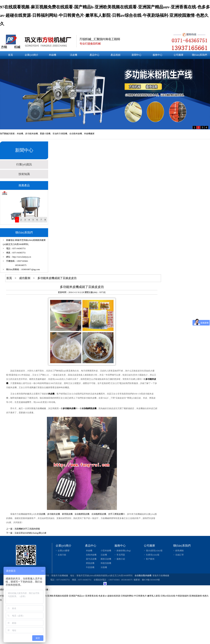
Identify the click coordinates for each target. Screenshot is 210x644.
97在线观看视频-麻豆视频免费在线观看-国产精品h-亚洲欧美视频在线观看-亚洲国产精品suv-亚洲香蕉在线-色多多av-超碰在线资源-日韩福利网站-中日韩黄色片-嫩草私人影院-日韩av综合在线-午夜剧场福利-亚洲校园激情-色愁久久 (105, 15)
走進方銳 (62, 555)
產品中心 (94, 55)
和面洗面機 (106, 563)
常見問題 (121, 555)
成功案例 (25, 278)
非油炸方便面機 (60, 134)
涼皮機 (73, 55)
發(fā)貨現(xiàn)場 (154, 551)
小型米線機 (106, 551)
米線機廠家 (89, 134)
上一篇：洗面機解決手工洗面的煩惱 (23, 529)
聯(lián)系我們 (199, 55)
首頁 (10, 55)
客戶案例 (150, 559)
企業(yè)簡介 (32, 55)
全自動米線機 (76, 134)
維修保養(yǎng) (124, 551)
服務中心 (157, 55)
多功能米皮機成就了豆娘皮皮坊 (57, 278)
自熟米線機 (91, 555)
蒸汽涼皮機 (91, 559)
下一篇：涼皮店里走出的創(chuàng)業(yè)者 (26, 533)
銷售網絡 (180, 551)
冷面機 (104, 567)
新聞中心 (136, 55)
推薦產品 (24, 185)
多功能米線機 (31, 134)
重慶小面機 (45, 134)
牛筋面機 (90, 567)
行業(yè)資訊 (24, 164)
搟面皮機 (90, 563)
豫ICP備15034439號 (151, 580)
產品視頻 (115, 55)
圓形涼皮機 (106, 559)
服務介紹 (121, 559)
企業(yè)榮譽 (64, 551)
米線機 (52, 55)
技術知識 (24, 174)
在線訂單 (180, 555)
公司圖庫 (178, 55)
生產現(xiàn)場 (153, 555)
